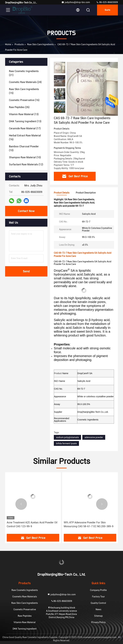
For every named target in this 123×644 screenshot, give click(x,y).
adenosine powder (94, 437)
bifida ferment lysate (66, 443)
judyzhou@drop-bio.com (76, 2)
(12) (26, 164)
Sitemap (98, 616)
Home (8, 44)
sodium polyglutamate (67, 437)
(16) (24, 100)
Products (19, 44)
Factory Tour (98, 597)
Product (58, 373)
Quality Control (98, 603)
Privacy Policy (98, 622)
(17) (25, 128)
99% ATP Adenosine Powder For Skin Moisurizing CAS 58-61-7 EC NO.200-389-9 (89, 524)
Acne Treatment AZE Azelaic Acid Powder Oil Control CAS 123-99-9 (32, 524)
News (98, 609)
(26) (19, 107)
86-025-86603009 (107, 2)
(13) (24, 114)
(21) (24, 73)
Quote (107, 10)
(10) (24, 148)
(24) (25, 82)
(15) (24, 91)
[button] (60, 112)
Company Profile (98, 590)
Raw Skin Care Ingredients (40, 44)
